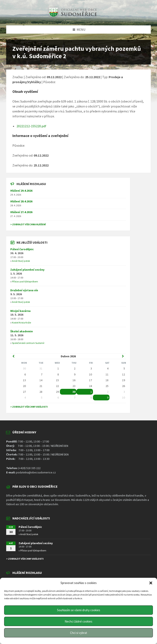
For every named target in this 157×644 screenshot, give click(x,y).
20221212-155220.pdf (31, 126)
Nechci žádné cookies (78, 621)
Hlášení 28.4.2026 (21, 201)
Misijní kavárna (20, 311)
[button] (151, 583)
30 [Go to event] (74, 392)
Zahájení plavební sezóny (27, 270)
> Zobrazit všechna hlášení (28, 224)
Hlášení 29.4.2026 (21, 191)
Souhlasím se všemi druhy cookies (79, 610)
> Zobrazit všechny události (29, 407)
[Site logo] (72, 17)
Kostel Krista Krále (21, 323)
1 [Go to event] (91, 392)
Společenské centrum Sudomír (28, 343)
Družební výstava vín (24, 290)
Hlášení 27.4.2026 (21, 212)
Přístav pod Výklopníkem (25, 281)
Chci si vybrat (79, 633)
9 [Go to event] (108, 397)
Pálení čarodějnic (22, 249)
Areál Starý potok (21, 261)
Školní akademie (22, 331)
